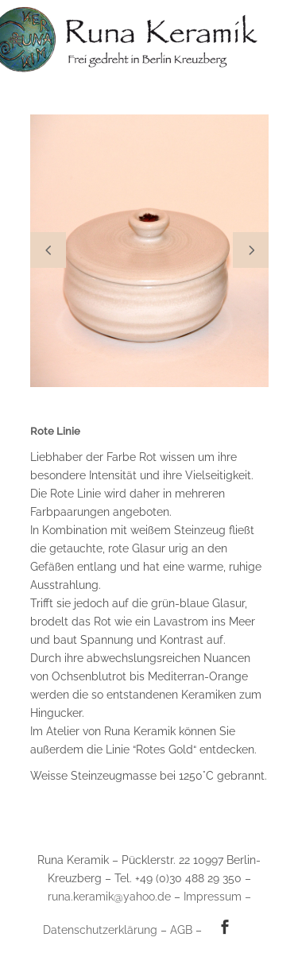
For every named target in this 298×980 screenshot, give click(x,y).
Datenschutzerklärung (100, 930)
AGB (181, 930)
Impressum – (217, 897)
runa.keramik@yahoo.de (109, 897)
